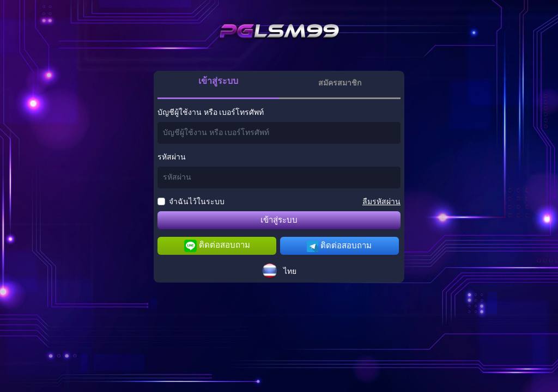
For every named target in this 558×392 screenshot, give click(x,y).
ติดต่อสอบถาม (217, 246)
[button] (279, 271)
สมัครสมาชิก (340, 83)
